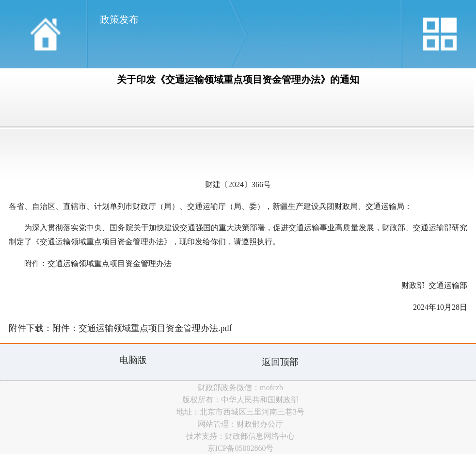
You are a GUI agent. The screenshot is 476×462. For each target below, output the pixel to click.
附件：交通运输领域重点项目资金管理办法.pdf (142, 328)
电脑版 (133, 360)
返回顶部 (280, 362)
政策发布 (119, 19)
